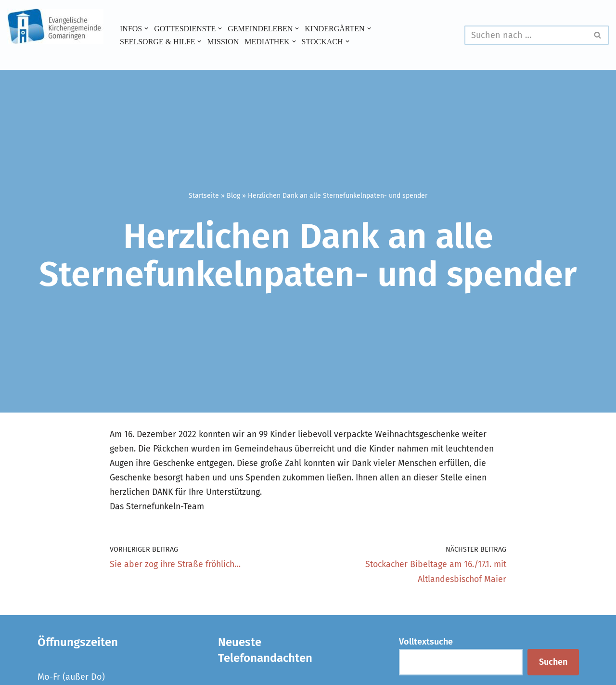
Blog (233, 195)
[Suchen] (526, 35)
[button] (147, 28)
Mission (224, 41)
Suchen (553, 664)
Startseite (204, 195)
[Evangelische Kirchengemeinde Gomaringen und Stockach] (55, 26)
